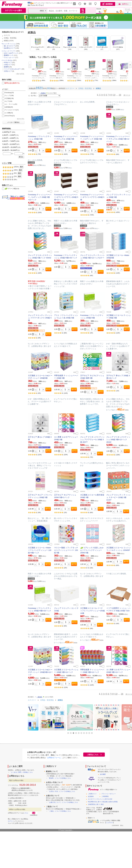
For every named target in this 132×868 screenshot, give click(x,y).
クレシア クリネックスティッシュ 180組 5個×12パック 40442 (118, 439)
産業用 (6, 67)
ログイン (11, 821)
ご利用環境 (105, 796)
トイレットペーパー (9, 51)
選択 (22, 167)
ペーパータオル (7, 60)
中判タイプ (8, 62)
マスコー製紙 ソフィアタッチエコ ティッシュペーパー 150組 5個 (66, 550)
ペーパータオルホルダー (13, 69)
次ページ (127, 95)
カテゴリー (32, 700)
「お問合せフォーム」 (54, 758)
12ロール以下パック (11, 53)
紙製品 (6, 41)
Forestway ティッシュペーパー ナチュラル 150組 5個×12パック (118, 139)
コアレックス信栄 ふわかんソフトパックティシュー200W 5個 (92, 550)
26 (120, 95)
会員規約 (91, 796)
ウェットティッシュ (9, 44)
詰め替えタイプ (9, 48)
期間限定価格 (33, 331)
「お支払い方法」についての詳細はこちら (61, 791)
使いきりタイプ (9, 46)
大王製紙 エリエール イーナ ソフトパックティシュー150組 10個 (93, 611)
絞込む (21, 157)
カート (48, 150)
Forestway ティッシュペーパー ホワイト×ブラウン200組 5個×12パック (66, 197)
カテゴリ (7, 35)
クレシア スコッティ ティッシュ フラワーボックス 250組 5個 (40, 318)
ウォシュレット (9, 57)
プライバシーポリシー (109, 794)
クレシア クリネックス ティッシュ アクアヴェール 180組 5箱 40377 (92, 439)
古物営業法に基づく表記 (96, 804)
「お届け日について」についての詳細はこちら (63, 802)
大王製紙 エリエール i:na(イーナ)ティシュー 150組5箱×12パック (40, 672)
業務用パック (9, 55)
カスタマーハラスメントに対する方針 (100, 799)
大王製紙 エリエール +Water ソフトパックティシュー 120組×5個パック (40, 550)
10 (114, 95)
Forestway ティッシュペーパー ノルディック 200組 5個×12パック (40, 197)
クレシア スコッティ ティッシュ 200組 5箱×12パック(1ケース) (92, 258)
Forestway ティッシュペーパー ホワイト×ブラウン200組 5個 (92, 197)
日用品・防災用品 (10, 38)
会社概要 (103, 774)
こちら (26, 813)
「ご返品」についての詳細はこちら (59, 811)
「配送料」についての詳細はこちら (59, 778)
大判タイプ (8, 71)
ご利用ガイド (92, 794)
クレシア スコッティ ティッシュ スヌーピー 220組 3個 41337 (119, 497)
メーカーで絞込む (14, 122)
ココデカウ (109, 823)
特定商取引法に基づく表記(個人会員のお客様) (103, 802)
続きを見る (20, 74)
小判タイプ (8, 65)
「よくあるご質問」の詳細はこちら (21, 772)
